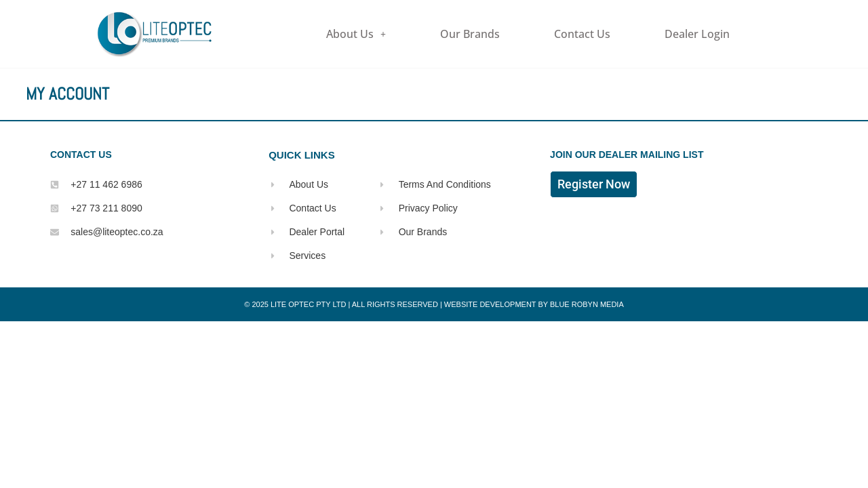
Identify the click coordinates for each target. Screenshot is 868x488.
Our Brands (470, 34)
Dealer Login (697, 34)
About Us (356, 34)
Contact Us (582, 34)
